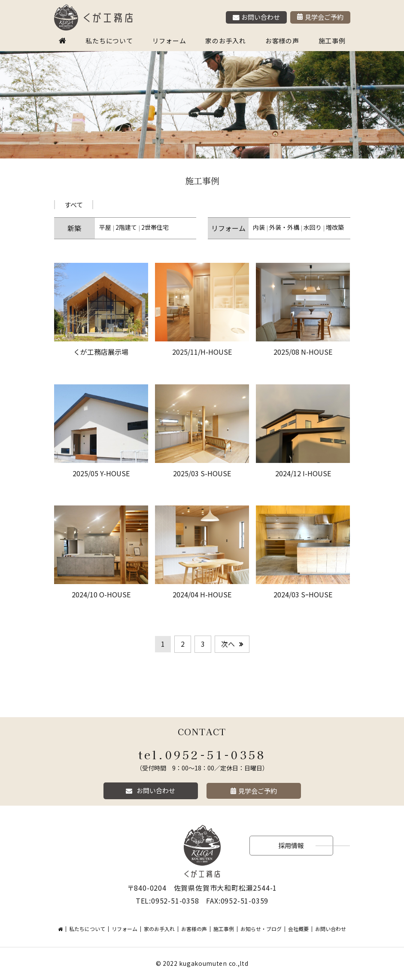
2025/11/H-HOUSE (202, 352)
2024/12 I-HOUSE (303, 473)
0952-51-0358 (216, 754)
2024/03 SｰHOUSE (303, 594)
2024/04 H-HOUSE (202, 594)
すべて (74, 205)
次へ (228, 644)
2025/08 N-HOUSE (303, 352)
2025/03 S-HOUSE (202, 473)
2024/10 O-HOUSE (101, 594)
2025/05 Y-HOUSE (101, 473)
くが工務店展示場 (101, 352)
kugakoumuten (203, 963)
